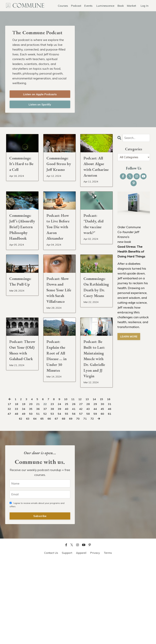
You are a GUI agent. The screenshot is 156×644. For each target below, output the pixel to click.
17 (18, 482)
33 (33, 487)
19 (33, 482)
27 (93, 482)
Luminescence (105, 5)
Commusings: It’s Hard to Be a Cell (22, 167)
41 (93, 487)
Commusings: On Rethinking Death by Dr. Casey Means (97, 335)
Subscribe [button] (40, 600)
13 (92, 477)
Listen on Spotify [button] (40, 106)
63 (48, 497)
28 (101, 482)
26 (86, 482)
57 (108, 492)
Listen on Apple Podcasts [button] (40, 95)
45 (18, 492)
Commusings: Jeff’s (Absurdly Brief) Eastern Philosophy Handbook (22, 253)
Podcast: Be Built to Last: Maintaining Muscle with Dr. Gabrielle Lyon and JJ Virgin (96, 424)
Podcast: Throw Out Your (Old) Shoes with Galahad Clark (21, 413)
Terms (108, 636)
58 (11, 497)
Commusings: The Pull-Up (22, 320)
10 (69, 477)
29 (108, 482)
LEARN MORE (129, 338)
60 (26, 497)
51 (63, 492)
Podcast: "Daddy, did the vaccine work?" (96, 242)
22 (56, 482)
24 (71, 482)
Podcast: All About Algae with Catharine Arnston (97, 175)
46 (26, 492)
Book (121, 5)
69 (93, 497)
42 (101, 487)
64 (56, 497)
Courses (63, 5)
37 (63, 487)
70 (101, 497)
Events (88, 5)
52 (71, 492)
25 (78, 482)
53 (78, 492)
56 (101, 492)
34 (41, 487)
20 (41, 482)
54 (86, 492)
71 (108, 497)
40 (86, 487)
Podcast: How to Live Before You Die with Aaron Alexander (59, 249)
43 (108, 487)
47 (33, 492)
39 (78, 487)
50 (56, 492)
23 (63, 482)
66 (71, 497)
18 (26, 482)
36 (56, 487)
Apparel (81, 636)
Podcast (76, 5)
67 (78, 497)
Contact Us (51, 636)
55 (93, 492)
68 (86, 497)
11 (77, 477)
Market (131, 5)
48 (41, 492)
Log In (144, 5)
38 (71, 487)
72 (56, 501)
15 (107, 477)
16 (11, 482)
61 (33, 497)
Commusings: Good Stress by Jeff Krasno (59, 171)
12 (84, 477)
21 (48, 482)
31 (18, 487)
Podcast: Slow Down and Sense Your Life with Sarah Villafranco (58, 335)
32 (26, 487)
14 (99, 477)
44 (11, 492)
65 (63, 497)
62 (41, 497)
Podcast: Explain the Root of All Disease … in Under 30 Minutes (59, 413)
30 (11, 487)
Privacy (95, 636)
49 (48, 492)
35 (48, 487)
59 (18, 497)
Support (67, 636)
